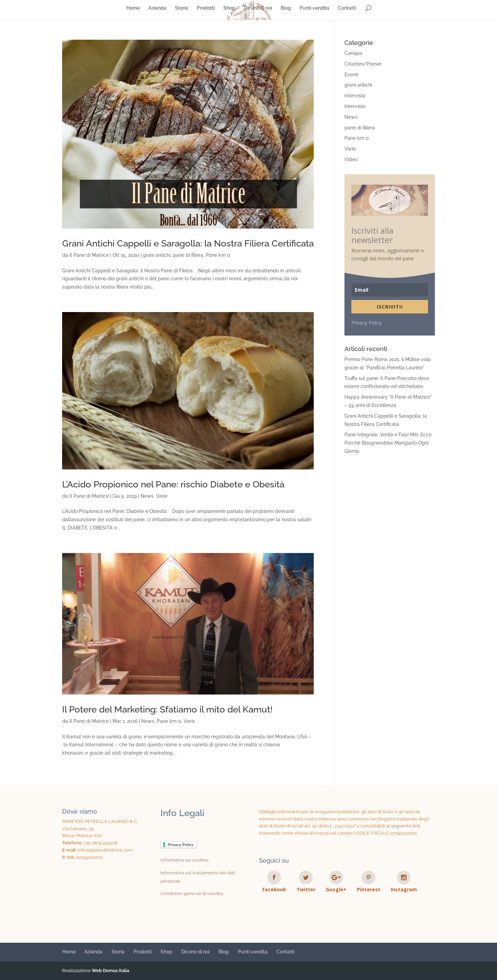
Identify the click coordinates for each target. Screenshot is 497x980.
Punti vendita (314, 8)
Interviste (355, 106)
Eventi (351, 75)
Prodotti (206, 8)
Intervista (355, 96)
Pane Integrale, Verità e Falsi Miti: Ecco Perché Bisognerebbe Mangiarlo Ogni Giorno (388, 443)
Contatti (347, 8)
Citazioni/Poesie (363, 64)
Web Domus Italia (110, 971)
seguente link (406, 826)
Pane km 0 (218, 255)
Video (351, 159)
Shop (229, 8)
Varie (162, 496)
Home (133, 8)
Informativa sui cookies (184, 860)
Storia (182, 8)
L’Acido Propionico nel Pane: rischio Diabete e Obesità (173, 484)
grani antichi (157, 255)
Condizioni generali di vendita (192, 894)
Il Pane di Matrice (89, 255)
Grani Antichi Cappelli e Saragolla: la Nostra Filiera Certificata (188, 243)
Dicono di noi (258, 8)
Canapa (353, 53)
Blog (286, 8)
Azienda (157, 8)
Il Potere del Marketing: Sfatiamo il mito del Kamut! (167, 709)
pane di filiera (188, 255)
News (147, 496)
